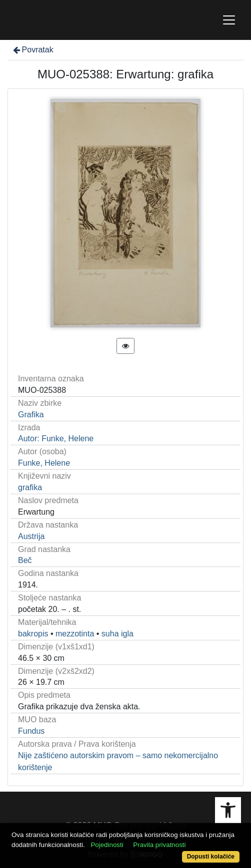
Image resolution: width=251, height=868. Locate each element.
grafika (30, 487)
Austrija (31, 536)
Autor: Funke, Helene (56, 438)
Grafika (31, 415)
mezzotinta (75, 634)
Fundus (31, 731)
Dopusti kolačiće (211, 857)
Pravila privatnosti (159, 845)
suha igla (117, 634)
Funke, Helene (44, 463)
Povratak (32, 50)
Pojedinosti (107, 845)
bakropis (33, 634)
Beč (25, 560)
